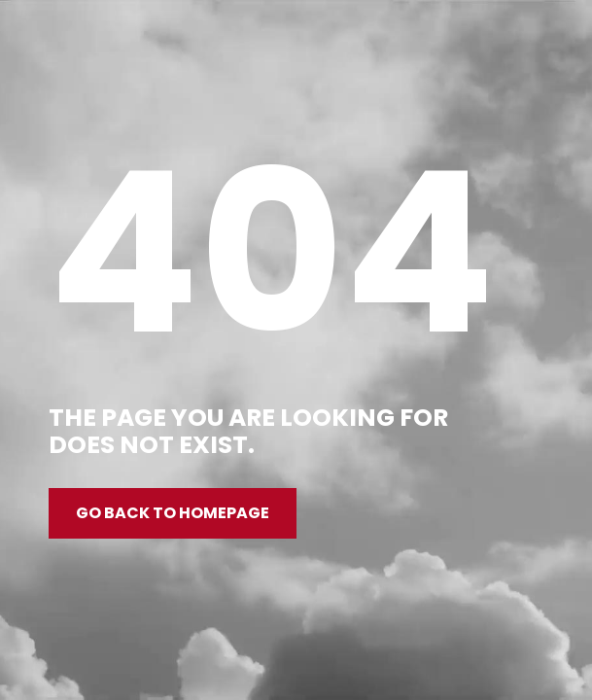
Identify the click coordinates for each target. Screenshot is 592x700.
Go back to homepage (173, 513)
